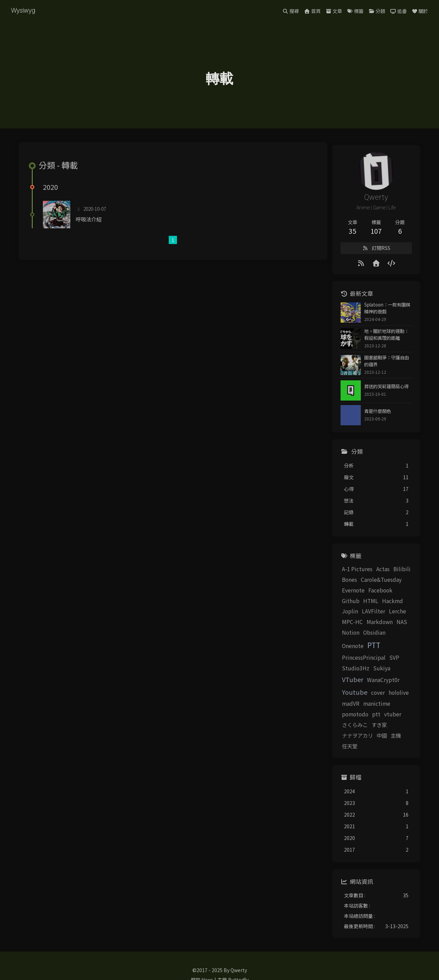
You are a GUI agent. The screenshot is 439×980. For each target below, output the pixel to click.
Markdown (344, 626)
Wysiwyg (24, 10)
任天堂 (366, 718)
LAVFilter (342, 615)
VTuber (393, 662)
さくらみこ (343, 708)
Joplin (382, 605)
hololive (341, 687)
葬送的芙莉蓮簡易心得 (375, 390)
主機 (350, 718)
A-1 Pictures (346, 573)
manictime (389, 687)
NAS (366, 626)
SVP (383, 651)
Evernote (342, 594)
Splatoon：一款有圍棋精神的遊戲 (380, 314)
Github (394, 594)
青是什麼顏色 (366, 415)
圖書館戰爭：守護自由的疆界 (382, 366)
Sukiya (370, 663)
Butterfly (238, 952)
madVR (363, 687)
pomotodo (344, 697)
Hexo (207, 952)
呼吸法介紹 (93, 230)
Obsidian (342, 639)
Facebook (369, 594)
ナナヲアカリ (395, 708)
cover (403, 675)
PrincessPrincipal (352, 651)
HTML (338, 605)
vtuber (381, 697)
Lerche (366, 615)
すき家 (368, 708)
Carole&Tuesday (370, 584)
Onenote (367, 639)
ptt (365, 697)
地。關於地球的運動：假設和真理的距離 (382, 340)
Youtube (380, 675)
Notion (384, 626)
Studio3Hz (344, 663)
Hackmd (360, 605)
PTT (389, 638)
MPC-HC (389, 615)
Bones (338, 584)
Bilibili (391, 573)
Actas (372, 573)
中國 (336, 718)
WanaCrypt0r (347, 675)
